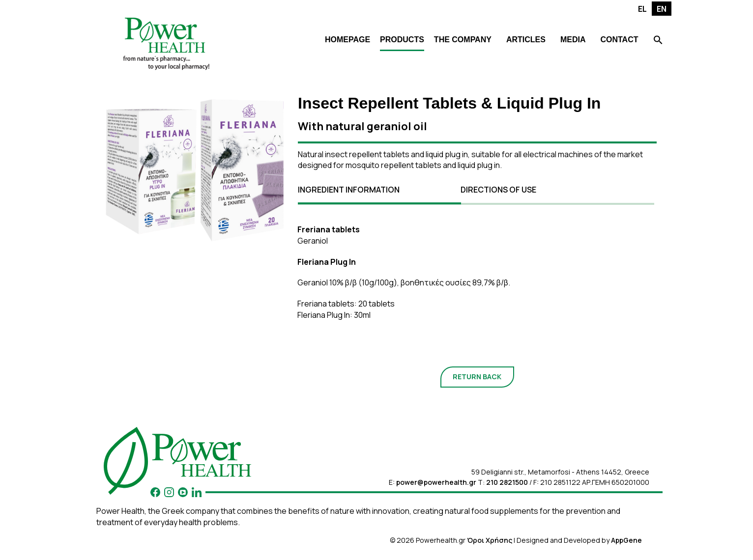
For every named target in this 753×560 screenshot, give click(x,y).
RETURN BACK (477, 377)
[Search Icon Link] (658, 41)
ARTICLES (526, 40)
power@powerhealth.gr (436, 482)
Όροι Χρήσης (490, 540)
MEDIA (573, 40)
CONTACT (619, 40)
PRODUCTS (402, 40)
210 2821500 (507, 482)
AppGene (626, 540)
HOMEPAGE (348, 40)
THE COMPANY (463, 40)
